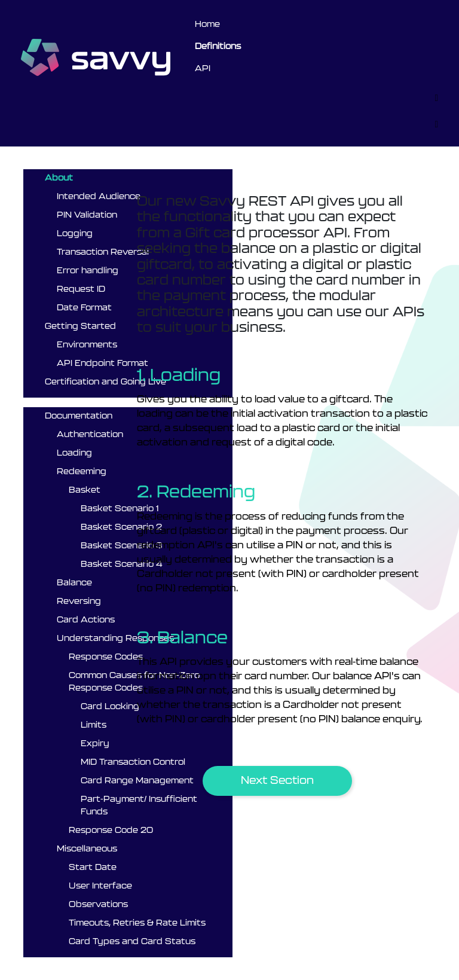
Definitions (218, 47)
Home (207, 25)
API (203, 69)
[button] (277, 781)
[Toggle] (436, 98)
